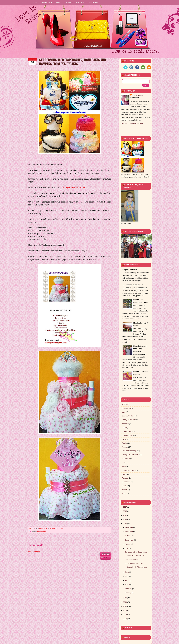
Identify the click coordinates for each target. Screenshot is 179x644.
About (59, 3)
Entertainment (127, 435)
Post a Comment (34, 552)
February (129, 589)
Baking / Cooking (128, 416)
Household (126, 459)
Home (35, 3)
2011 (125, 602)
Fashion (125, 447)
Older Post (105, 558)
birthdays (125, 424)
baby (124, 412)
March (128, 585)
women (125, 490)
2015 (125, 515)
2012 (125, 598)
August (128, 544)
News (124, 466)
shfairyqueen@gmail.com (74, 188)
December (129, 527)
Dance (124, 428)
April (127, 580)
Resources (94, 3)
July (127, 548)
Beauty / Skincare (128, 420)
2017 (125, 507)
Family (124, 443)
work (124, 494)
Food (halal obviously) (130, 455)
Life (123, 462)
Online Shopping (128, 470)
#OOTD (125, 404)
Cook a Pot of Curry (132, 559)
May (127, 576)
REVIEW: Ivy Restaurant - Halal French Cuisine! (141, 303)
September (129, 540)
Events (124, 439)
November (129, 532)
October (128, 536)
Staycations (126, 482)
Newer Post (105, 554)
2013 (125, 524)
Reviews (125, 478)
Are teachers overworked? (133, 285)
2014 (125, 519)
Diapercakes (47, 3)
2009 (125, 610)
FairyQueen (43, 528)
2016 (125, 511)
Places (124, 474)
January (128, 593)
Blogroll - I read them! (75, 3)
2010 (125, 606)
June (127, 572)
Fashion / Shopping (129, 451)
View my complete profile (132, 124)
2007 (125, 619)
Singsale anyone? (130, 270)
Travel (124, 486)
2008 (125, 615)
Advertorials (126, 408)
